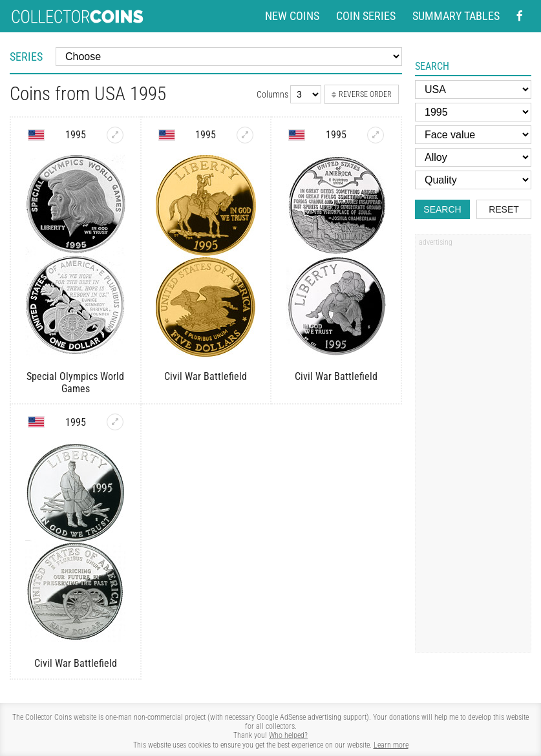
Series (26, 57)
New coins (292, 16)
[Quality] (473, 180)
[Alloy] (473, 157)
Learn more (391, 745)
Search (442, 209)
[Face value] (473, 135)
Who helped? (288, 735)
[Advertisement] (473, 448)
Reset (504, 209)
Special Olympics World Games (75, 383)
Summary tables (456, 16)
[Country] (473, 89)
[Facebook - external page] (520, 16)
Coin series (366, 16)
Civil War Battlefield (206, 376)
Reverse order (362, 94)
